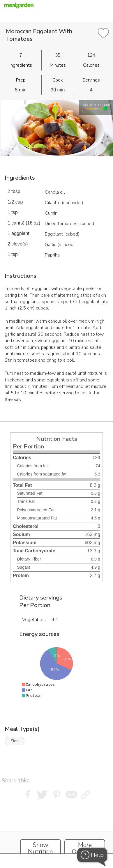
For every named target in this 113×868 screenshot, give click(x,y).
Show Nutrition (40, 848)
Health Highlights (97, 105)
